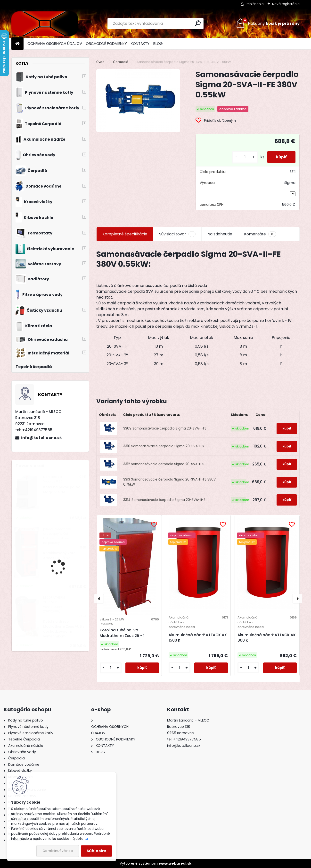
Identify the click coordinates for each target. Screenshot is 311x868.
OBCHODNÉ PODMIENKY (106, 44)
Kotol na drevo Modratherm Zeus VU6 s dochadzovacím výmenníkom (64, 629)
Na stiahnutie (220, 234)
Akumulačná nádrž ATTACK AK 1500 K (198, 638)
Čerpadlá (121, 62)
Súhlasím (96, 851)
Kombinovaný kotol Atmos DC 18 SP (60, 555)
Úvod (100, 62)
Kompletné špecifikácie (125, 234)
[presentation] (99, 599)
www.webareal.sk (175, 863)
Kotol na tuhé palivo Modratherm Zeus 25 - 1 (122, 633)
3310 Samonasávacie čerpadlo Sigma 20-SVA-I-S (164, 446)
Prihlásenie (255, 4)
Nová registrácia (286, 4)
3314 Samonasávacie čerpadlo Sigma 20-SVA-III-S (164, 500)
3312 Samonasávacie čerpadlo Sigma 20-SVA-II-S (164, 464)
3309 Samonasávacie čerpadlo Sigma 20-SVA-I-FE (165, 428)
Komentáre (260, 234)
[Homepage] (17, 44)
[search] (198, 23)
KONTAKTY (140, 44)
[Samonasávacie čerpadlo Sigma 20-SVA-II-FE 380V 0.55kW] (138, 101)
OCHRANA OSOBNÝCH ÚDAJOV (55, 44)
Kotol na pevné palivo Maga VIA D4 (62, 490)
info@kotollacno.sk (41, 438)
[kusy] (243, 157)
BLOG (158, 44)
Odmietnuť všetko (58, 851)
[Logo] (45, 24)
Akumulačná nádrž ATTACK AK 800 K (267, 638)
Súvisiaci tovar (177, 234)
